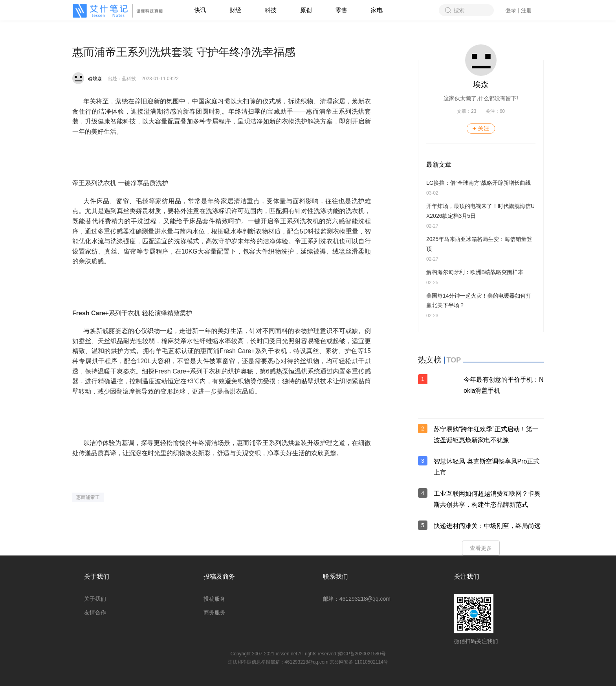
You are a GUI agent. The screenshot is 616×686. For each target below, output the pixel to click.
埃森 (481, 85)
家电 (377, 10)
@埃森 (95, 79)
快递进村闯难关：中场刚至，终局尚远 (487, 526)
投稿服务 (214, 599)
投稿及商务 (219, 577)
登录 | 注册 (519, 10)
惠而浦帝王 (88, 497)
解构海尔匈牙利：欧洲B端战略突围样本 (475, 272)
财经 (235, 10)
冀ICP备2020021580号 (362, 654)
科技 (271, 10)
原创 (306, 10)
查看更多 (481, 548)
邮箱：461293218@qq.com (357, 599)
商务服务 (214, 612)
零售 (341, 10)
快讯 (200, 10)
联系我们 (335, 577)
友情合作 (95, 612)
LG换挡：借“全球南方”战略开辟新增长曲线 (478, 183)
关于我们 (97, 577)
